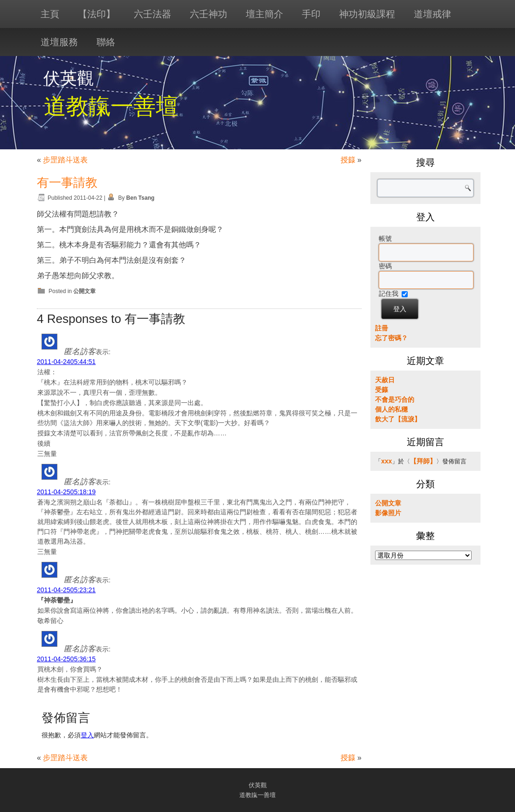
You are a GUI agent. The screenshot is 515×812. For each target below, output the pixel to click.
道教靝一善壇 (111, 106)
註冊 (382, 328)
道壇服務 (59, 42)
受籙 (382, 390)
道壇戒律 (432, 14)
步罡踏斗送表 (65, 160)
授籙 (348, 160)
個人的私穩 (391, 409)
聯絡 (106, 42)
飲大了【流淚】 (398, 419)
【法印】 (97, 14)
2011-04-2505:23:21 (66, 590)
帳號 (385, 238)
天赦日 (385, 380)
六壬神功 (209, 14)
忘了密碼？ (391, 338)
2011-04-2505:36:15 (66, 659)
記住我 (389, 294)
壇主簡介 (264, 14)
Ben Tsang (140, 198)
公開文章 (84, 291)
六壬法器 (153, 14)
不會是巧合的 (395, 399)
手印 (311, 14)
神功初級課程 (367, 14)
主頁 (50, 14)
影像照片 (388, 513)
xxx (386, 461)
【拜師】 (423, 461)
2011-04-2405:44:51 (66, 362)
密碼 (385, 266)
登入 (87, 735)
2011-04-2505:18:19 (66, 492)
